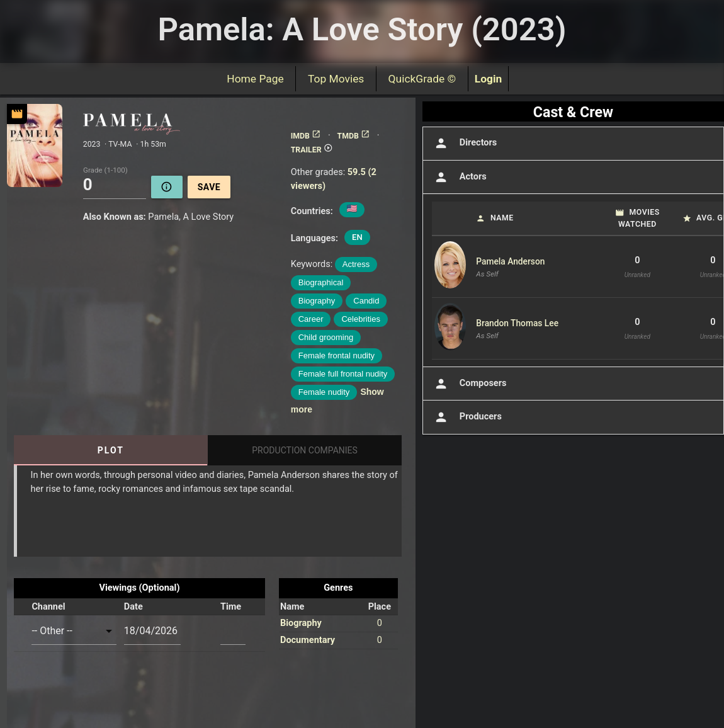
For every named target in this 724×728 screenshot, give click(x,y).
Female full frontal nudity (343, 374)
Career (311, 319)
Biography (317, 301)
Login (489, 79)
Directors (464, 143)
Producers (467, 417)
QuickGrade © (422, 79)
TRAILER (312, 150)
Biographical (321, 282)
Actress (356, 264)
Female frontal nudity (337, 355)
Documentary (308, 640)
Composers (469, 384)
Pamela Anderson (510, 261)
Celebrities (360, 319)
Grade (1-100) (105, 171)
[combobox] (74, 631)
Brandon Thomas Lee (517, 323)
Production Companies (305, 450)
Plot (111, 450)
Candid (366, 301)
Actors (459, 177)
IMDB (306, 136)
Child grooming (326, 337)
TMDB (354, 136)
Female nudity (324, 392)
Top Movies (336, 79)
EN (357, 237)
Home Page (256, 79)
